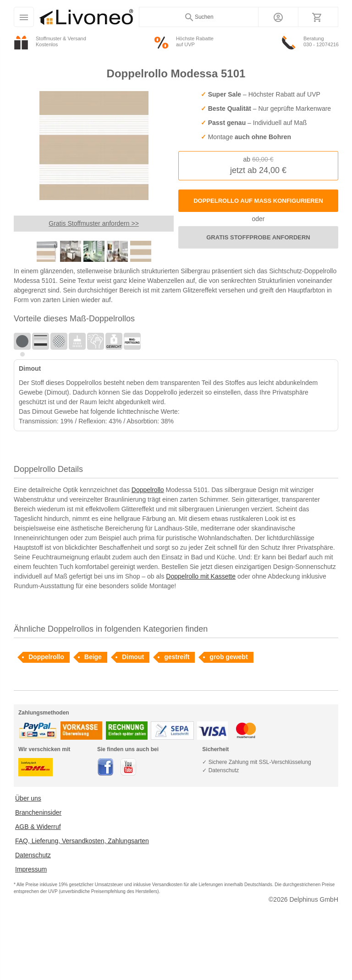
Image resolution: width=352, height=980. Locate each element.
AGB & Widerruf (38, 827)
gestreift (177, 657)
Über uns (28, 798)
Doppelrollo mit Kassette (201, 576)
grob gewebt (228, 657)
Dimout (133, 657)
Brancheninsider (38, 812)
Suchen (199, 17)
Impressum (31, 869)
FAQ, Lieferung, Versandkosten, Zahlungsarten (82, 841)
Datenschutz (33, 855)
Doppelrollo (148, 490)
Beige (93, 657)
